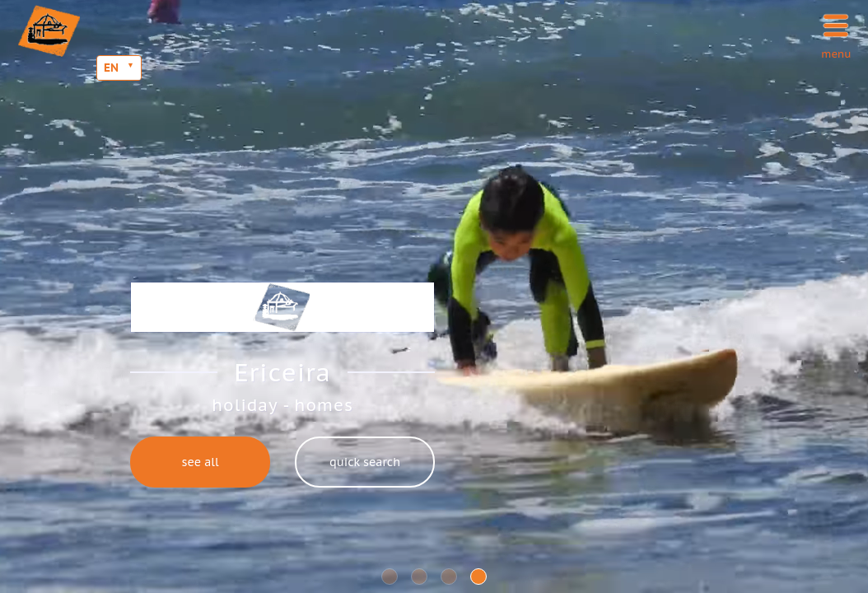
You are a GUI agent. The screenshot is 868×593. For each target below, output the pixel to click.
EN (111, 68)
